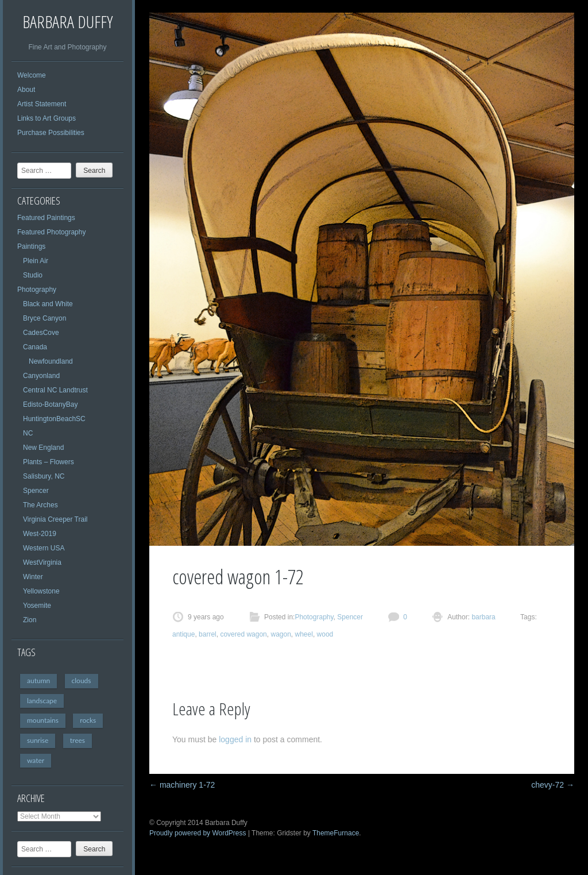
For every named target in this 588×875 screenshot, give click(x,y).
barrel (208, 634)
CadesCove (41, 333)
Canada (35, 347)
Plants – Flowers (49, 462)
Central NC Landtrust (55, 390)
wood (325, 634)
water (36, 760)
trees (78, 740)
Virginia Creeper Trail (55, 519)
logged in (235, 739)
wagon (281, 634)
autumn (38, 681)
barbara (483, 617)
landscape (42, 701)
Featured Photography (51, 232)
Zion (30, 620)
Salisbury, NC (44, 476)
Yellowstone (41, 591)
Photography (37, 290)
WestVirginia (42, 562)
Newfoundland (51, 361)
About (26, 90)
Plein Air (36, 261)
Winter (33, 577)
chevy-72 (553, 785)
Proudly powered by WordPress (198, 833)
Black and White (48, 304)
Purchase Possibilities (51, 133)
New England (43, 448)
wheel (304, 634)
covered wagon (243, 634)
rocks (88, 720)
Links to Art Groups (47, 118)
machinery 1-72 (182, 785)
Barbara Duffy (67, 22)
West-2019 (40, 534)
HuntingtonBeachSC (54, 419)
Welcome (32, 75)
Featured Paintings (46, 218)
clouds (82, 681)
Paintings (31, 246)
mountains (43, 720)
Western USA (44, 548)
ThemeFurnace (336, 833)
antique (183, 634)
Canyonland (41, 376)
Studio (33, 275)
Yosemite (37, 606)
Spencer (36, 491)
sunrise (38, 740)
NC (28, 433)
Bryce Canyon (45, 318)
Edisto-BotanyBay (50, 404)
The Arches (40, 505)
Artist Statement (42, 104)
